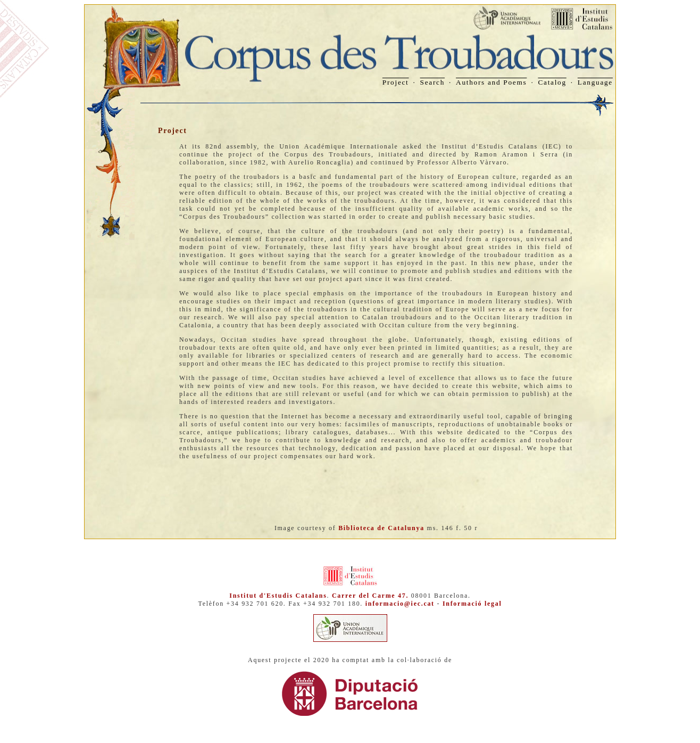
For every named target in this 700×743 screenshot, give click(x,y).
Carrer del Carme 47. (370, 596)
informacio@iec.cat (400, 604)
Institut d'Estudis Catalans (278, 596)
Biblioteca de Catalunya (381, 528)
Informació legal (472, 604)
